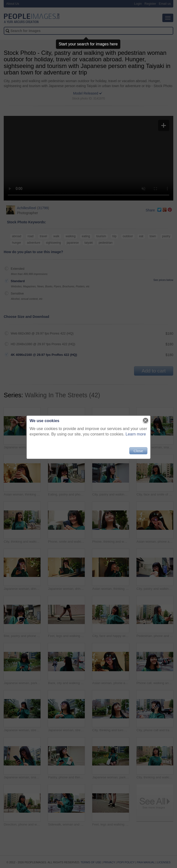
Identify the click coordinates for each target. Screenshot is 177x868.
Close (138, 451)
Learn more (136, 434)
